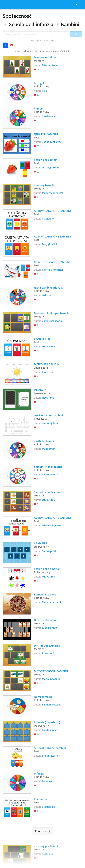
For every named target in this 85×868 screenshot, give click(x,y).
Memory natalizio (45, 57)
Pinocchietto (50, 372)
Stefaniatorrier (51, 756)
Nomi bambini (43, 697)
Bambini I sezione (45, 594)
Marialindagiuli (51, 679)
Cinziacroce (49, 116)
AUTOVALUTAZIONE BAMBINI (53, 211)
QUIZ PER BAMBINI (46, 134)
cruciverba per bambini (48, 415)
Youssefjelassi (50, 423)
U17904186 (48, 346)
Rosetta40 (48, 653)
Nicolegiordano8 (52, 167)
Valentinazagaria (52, 321)
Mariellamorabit (52, 602)
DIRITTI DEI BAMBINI (47, 646)
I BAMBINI (40, 543)
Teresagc (47, 781)
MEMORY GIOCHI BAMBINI (51, 671)
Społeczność (17, 16)
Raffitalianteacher (53, 270)
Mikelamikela (50, 65)
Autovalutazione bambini (50, 748)
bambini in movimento (48, 467)
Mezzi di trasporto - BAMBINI (52, 262)
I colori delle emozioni (48, 569)
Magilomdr (48, 449)
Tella (45, 91)
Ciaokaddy (48, 219)
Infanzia (39, 773)
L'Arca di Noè (42, 339)
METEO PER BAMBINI (47, 364)
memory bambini (45, 185)
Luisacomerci (50, 474)
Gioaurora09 (49, 628)
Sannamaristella (52, 705)
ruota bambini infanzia (48, 288)
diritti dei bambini (45, 441)
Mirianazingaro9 (52, 525)
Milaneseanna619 (52, 193)
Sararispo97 (49, 551)
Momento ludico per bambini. (53, 313)
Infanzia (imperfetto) (47, 722)
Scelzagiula (49, 807)
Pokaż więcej (42, 831)
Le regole (40, 83)
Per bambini (42, 799)
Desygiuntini (49, 244)
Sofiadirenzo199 (52, 142)
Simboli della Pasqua (47, 492)
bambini (39, 108)
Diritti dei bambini (45, 620)
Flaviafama (48, 398)
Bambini (70, 24)
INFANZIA (40, 390)
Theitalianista (50, 730)
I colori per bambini (46, 160)
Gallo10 (46, 295)
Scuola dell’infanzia (31, 24)
